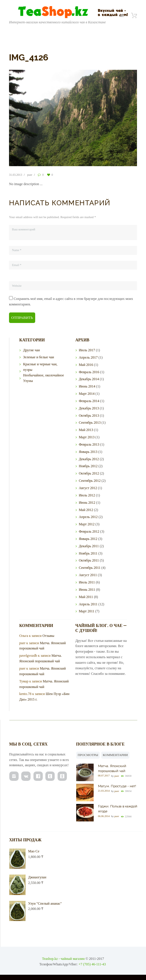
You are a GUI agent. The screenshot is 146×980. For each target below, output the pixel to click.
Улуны (28, 380)
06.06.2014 (104, 816)
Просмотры (88, 755)
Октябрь (89, 415)
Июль (87, 350)
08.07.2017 (104, 775)
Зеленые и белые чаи (38, 357)
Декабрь (89, 379)
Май (86, 364)
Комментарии (115, 755)
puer (30, 175)
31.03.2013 (16, 175)
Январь (88, 451)
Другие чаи (31, 350)
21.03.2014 (104, 791)
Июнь (87, 386)
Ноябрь (88, 466)
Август (88, 488)
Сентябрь (90, 422)
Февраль (89, 371)
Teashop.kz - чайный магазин (63, 958)
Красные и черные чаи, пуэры (40, 367)
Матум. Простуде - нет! (117, 786)
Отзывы (48, 635)
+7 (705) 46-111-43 (92, 964)
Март (87, 393)
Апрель (88, 357)
